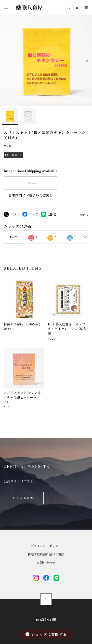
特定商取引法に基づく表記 (46, 554)
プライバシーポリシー (46, 546)
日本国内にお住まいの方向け (31, 195)
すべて (13, 237)
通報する (84, 215)
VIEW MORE (24, 498)
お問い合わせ (46, 563)
